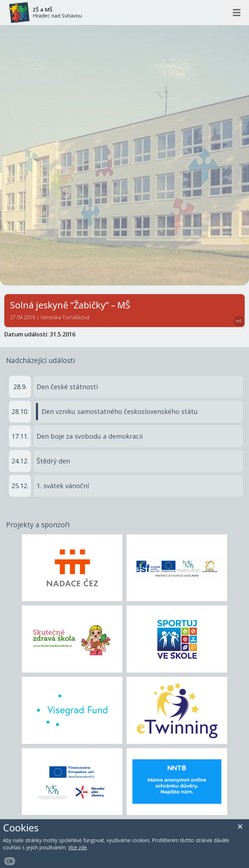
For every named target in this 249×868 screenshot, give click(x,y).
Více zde (77, 847)
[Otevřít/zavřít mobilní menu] (236, 13)
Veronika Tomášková (65, 317)
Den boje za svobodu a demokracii (90, 436)
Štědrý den (53, 461)
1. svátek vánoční (63, 486)
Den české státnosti (67, 387)
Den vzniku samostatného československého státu (120, 411)
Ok (10, 861)
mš (239, 321)
